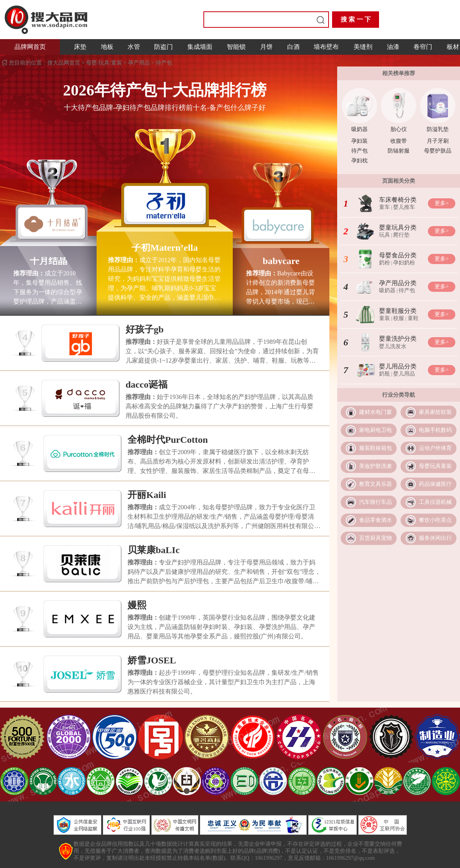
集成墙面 (200, 47)
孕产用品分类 (398, 283)
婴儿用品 (404, 374)
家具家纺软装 (435, 412)
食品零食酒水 (376, 520)
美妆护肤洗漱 (376, 466)
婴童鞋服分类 (398, 311)
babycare (281, 261)
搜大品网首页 (65, 63)
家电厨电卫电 (376, 430)
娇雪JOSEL (152, 660)
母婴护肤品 (438, 151)
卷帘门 (423, 47)
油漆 (393, 47)
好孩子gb (145, 329)
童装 (385, 318)
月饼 (266, 47)
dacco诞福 (146, 385)
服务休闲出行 (435, 538)
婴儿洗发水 (393, 346)
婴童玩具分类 (398, 227)
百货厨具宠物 (376, 538)
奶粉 (385, 263)
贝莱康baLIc (154, 550)
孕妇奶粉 (404, 263)
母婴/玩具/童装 (104, 63)
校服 (399, 318)
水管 (134, 47)
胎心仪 (399, 129)
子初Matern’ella (164, 248)
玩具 (385, 235)
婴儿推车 (404, 207)
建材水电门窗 (376, 412)
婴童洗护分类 (398, 339)
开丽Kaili (147, 495)
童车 (385, 207)
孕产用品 (139, 63)
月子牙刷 (438, 141)
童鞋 (413, 318)
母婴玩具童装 (435, 466)
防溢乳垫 (438, 129)
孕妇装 (359, 141)
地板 (107, 47)
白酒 (293, 47)
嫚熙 (137, 605)
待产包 (164, 63)
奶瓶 (385, 374)
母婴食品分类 (398, 255)
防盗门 (164, 47)
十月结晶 (49, 261)
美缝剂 (363, 47)
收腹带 (399, 141)
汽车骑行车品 (376, 502)
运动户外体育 (435, 448)
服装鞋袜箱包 (376, 448)
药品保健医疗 (435, 484)
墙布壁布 (326, 47)
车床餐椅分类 (398, 200)
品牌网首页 (30, 47)
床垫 (80, 47)
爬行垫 (401, 235)
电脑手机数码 (435, 430)
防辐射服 (399, 151)
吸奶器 (359, 129)
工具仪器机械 (435, 502)
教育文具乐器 (376, 484)
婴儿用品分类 (398, 366)
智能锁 (236, 47)
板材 (453, 47)
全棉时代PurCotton (168, 440)
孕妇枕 (359, 161)
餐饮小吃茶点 (435, 520)
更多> (442, 203)
